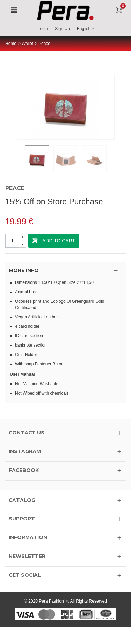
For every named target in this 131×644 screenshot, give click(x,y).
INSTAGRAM (25, 451)
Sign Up (62, 29)
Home (11, 44)
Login (43, 29)
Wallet (27, 44)
